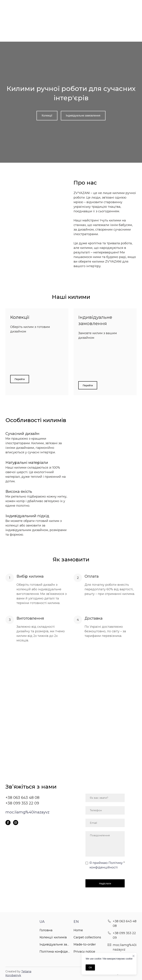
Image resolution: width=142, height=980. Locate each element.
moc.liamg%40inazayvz (27, 812)
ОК (90, 967)
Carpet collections (87, 937)
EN (76, 922)
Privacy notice (84, 952)
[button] (47, 116)
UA (42, 922)
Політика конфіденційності (55, 952)
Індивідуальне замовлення (55, 944)
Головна (46, 930)
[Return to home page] (20, 922)
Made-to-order (85, 944)
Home (78, 930)
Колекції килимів (53, 937)
